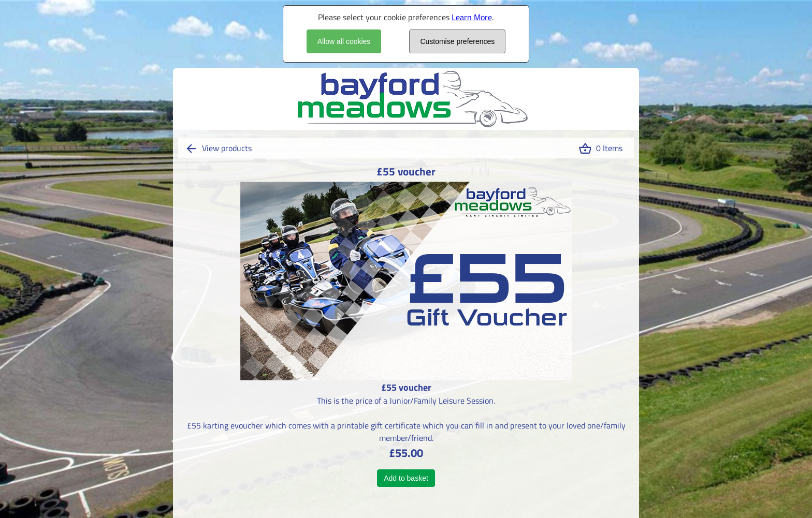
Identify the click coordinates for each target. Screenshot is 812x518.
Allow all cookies (344, 41)
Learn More (472, 17)
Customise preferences (457, 41)
